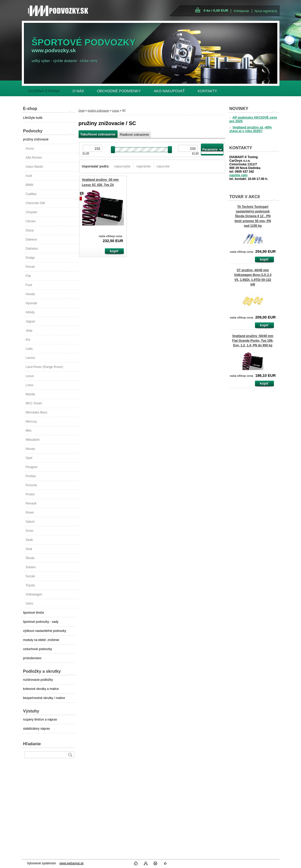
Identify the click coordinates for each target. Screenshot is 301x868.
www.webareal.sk (71, 863)
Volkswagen (34, 594)
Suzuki (30, 576)
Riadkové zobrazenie (135, 135)
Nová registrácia (266, 11)
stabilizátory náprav (37, 729)
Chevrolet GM (35, 203)
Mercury (31, 422)
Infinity (30, 312)
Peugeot (32, 467)
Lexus (30, 376)
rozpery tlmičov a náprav (40, 720)
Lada (29, 349)
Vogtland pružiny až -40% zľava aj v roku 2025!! (251, 129)
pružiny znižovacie (36, 139)
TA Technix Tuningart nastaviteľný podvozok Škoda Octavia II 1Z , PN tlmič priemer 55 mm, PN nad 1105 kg (253, 216)
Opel (29, 458)
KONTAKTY (207, 91)
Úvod (82, 111)
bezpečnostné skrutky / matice (44, 698)
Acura (30, 148)
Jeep (29, 331)
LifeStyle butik (33, 118)
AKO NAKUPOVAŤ (169, 91)
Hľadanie (32, 744)
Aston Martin (34, 167)
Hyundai (31, 303)
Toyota (30, 585)
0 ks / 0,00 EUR (216, 11)
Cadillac (31, 194)
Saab (29, 540)
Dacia (30, 230)
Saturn (30, 522)
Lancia (30, 358)
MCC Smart (34, 403)
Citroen (31, 221)
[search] (70, 755)
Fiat (28, 276)
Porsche (31, 485)
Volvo (30, 604)
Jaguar (31, 321)
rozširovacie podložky (38, 680)
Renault (31, 503)
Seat (29, 549)
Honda (30, 294)
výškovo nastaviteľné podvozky (45, 631)
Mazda (30, 394)
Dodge (30, 258)
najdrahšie (143, 166)
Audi (29, 176)
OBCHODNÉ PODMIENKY (119, 91)
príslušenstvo (32, 658)
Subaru (31, 567)
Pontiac (31, 476)
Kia (28, 340)
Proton (30, 494)
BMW (30, 185)
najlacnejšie (122, 166)
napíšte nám (239, 175)
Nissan (31, 449)
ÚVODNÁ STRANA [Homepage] (44, 91)
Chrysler (32, 212)
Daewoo (31, 239)
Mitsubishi (33, 440)
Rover (30, 513)
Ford (29, 285)
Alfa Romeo (34, 158)
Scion (30, 531)
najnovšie (163, 166)
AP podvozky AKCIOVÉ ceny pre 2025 (253, 119)
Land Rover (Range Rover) (44, 367)
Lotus (30, 385)
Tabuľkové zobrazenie (98, 134)
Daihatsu (32, 249)
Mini (29, 431)
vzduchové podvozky (38, 649)
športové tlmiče (34, 613)
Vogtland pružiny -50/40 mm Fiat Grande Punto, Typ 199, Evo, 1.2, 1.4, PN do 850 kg (253, 341)
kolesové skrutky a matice (41, 689)
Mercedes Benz (37, 412)
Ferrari (30, 267)
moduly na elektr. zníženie (41, 640)
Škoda (30, 558)
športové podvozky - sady (41, 622)
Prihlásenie (241, 11)
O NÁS (78, 91)
